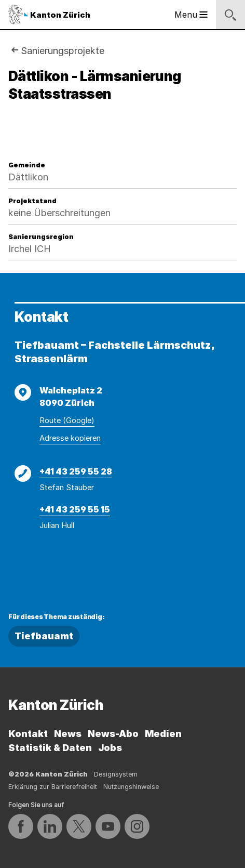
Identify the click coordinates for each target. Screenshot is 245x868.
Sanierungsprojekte (63, 51)
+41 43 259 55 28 (76, 471)
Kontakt (28, 734)
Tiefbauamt (44, 636)
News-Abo (113, 734)
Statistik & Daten (50, 748)
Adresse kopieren (70, 438)
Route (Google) (67, 420)
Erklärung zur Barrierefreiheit (53, 787)
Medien (163, 734)
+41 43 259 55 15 (75, 509)
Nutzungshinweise (131, 787)
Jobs (110, 748)
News (68, 734)
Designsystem (116, 774)
